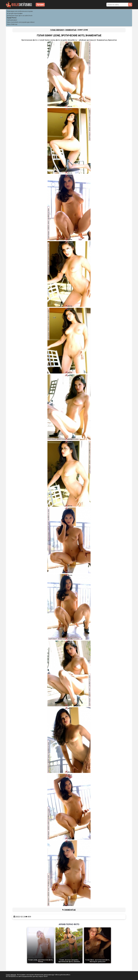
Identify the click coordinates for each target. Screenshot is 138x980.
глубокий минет (12, 20)
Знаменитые (70, 910)
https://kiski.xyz (12, 24)
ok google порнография (15, 13)
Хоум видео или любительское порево (20, 11)
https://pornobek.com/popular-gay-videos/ (21, 22)
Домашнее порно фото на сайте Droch (20, 16)
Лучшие (40, 5)
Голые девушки (11, 975)
